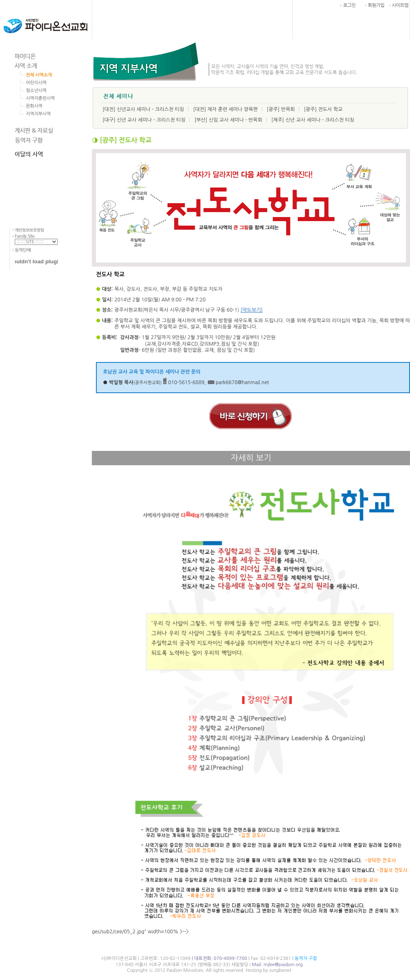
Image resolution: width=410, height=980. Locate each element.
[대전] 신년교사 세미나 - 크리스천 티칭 (143, 109)
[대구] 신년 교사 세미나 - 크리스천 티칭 (144, 120)
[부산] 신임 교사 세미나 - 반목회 (228, 120)
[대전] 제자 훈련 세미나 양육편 (225, 109)
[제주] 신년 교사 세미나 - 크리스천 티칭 (313, 120)
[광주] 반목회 (281, 109)
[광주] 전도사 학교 (323, 109)
